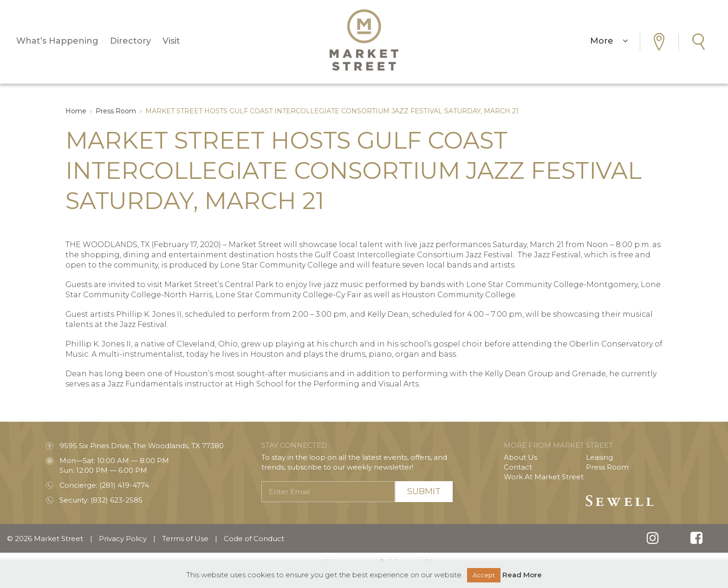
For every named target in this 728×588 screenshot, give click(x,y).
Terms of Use (185, 539)
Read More (522, 575)
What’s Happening (57, 41)
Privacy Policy (123, 539)
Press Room (607, 467)
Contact (518, 467)
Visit (171, 41)
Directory (130, 41)
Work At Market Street (544, 477)
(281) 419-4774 (124, 485)
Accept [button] (484, 575)
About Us (520, 457)
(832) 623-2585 (117, 500)
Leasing (599, 457)
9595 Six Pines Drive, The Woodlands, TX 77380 (142, 446)
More (609, 41)
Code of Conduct (254, 539)
